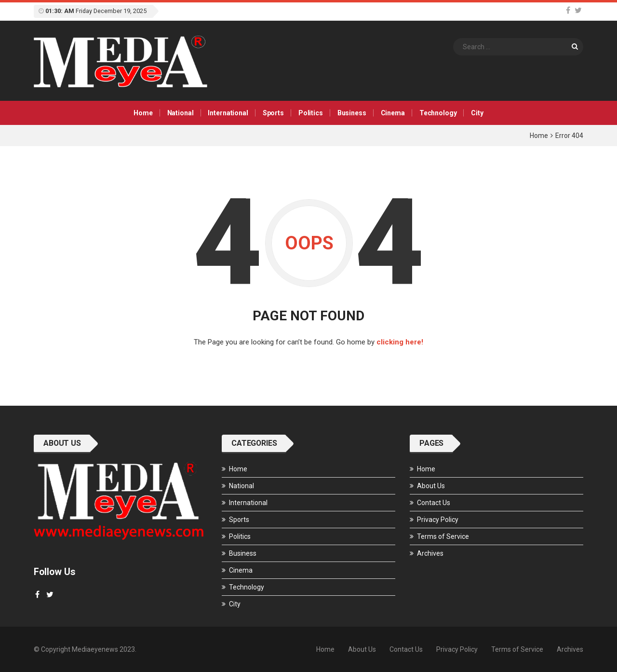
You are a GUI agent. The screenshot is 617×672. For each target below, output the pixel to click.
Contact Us (434, 503)
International (228, 113)
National (181, 113)
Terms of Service (443, 536)
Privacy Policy (438, 520)
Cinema (393, 113)
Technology (438, 113)
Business (352, 113)
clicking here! (400, 342)
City (477, 113)
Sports (273, 113)
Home (143, 113)
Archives (430, 553)
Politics (311, 113)
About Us (431, 486)
